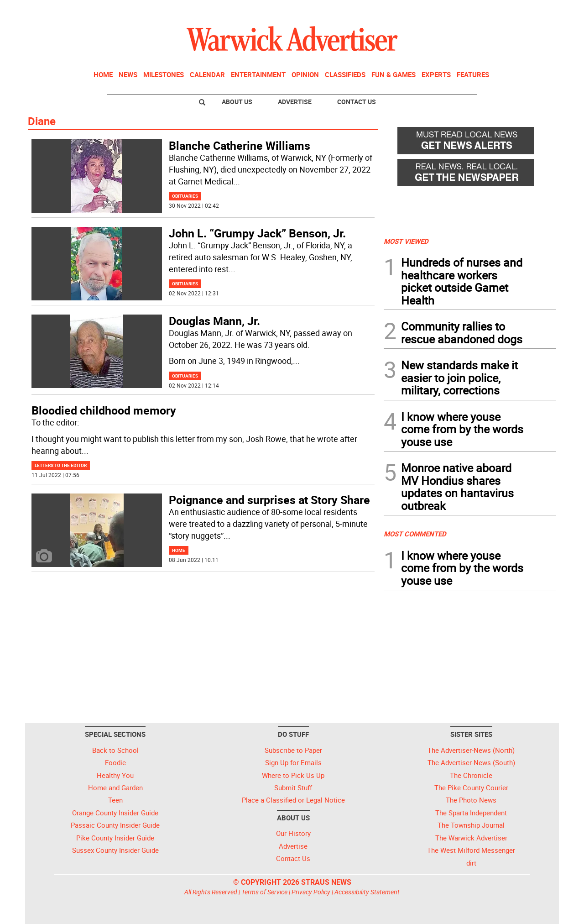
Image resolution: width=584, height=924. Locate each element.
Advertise (295, 102)
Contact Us (357, 102)
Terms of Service (264, 892)
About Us (237, 102)
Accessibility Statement (367, 892)
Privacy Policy (311, 892)
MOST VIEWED (406, 241)
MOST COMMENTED (415, 534)
